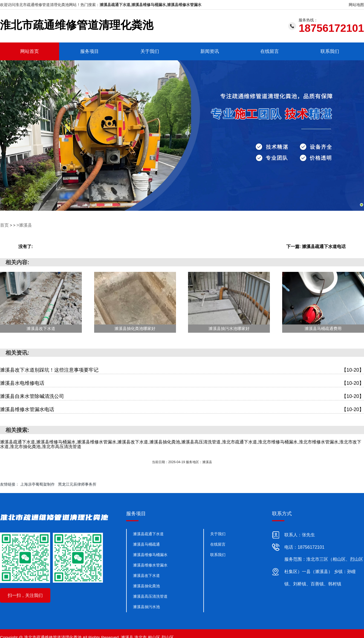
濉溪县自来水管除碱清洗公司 (182, 396)
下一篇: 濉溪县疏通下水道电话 (316, 246)
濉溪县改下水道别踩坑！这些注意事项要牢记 (182, 369)
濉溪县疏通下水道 (148, 533)
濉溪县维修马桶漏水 (150, 554)
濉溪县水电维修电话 (182, 382)
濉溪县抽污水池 (146, 606)
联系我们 (330, 51)
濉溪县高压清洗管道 (150, 596)
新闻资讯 (210, 51)
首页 (4, 224)
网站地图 (356, 5)
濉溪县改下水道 (146, 575)
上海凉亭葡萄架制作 (37, 483)
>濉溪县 (22, 224)
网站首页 (30, 51)
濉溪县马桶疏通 (146, 543)
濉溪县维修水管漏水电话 (182, 409)
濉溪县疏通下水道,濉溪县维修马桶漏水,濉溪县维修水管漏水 (151, 5)
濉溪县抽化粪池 (146, 585)
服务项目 (89, 51)
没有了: (26, 246)
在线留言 (270, 51)
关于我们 (150, 51)
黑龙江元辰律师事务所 (77, 483)
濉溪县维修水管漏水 (150, 564)
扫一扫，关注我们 (25, 595)
